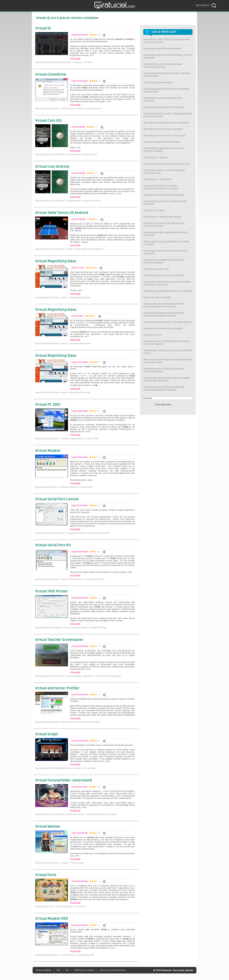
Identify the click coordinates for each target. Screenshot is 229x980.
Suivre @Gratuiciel (163, 405)
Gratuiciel (148, 398)
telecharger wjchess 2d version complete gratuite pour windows (167, 379)
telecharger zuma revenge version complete (163, 100)
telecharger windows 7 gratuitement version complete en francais (164, 314)
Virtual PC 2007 (48, 405)
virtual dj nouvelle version (158, 83)
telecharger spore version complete (164, 276)
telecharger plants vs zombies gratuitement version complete (161, 187)
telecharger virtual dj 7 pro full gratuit (164, 136)
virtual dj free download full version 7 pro (166, 164)
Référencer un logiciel (84, 970)
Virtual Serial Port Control (57, 499)
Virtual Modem (48, 451)
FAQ (58, 970)
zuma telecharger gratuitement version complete (166, 234)
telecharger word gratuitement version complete (165, 252)
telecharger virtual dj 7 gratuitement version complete (164, 225)
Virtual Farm (46, 875)
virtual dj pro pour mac (156, 269)
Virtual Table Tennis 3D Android (62, 213)
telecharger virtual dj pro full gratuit (164, 195)
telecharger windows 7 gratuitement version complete (164, 261)
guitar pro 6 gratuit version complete (164, 107)
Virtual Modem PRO (52, 919)
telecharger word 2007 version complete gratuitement (166, 90)
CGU (67, 970)
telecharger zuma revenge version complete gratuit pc (163, 66)
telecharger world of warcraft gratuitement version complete (168, 115)
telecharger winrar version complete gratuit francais (164, 172)
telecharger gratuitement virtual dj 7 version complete (164, 150)
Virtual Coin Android (52, 167)
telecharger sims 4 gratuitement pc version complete (168, 56)
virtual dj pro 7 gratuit (155, 158)
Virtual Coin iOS (48, 121)
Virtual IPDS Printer (52, 591)
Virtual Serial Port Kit (53, 545)
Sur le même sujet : (165, 32)
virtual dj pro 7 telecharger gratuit (162, 217)
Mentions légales (44, 970)
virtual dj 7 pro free (154, 211)
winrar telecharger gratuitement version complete (166, 243)
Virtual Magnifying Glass (56, 261)
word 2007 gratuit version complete (163, 129)
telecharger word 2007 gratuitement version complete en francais (164, 389)
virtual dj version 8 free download (162, 49)
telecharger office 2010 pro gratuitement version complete (167, 41)
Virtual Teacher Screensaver (59, 640)
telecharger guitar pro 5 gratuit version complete (165, 203)
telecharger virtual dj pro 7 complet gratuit (167, 322)
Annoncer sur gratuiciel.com (113, 970)
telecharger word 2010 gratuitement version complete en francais (164, 305)
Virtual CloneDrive (51, 75)
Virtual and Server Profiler (57, 688)
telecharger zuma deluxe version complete (168, 291)
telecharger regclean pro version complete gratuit (168, 352)
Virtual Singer (47, 734)
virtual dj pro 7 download (157, 179)
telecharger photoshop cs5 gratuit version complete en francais (167, 283)
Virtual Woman (48, 827)
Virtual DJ (43, 28)
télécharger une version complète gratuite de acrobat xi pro (167, 361)
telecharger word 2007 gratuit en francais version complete (167, 343)
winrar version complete (157, 297)
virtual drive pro (152, 335)
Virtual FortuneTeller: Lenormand (64, 780)
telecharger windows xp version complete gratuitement (167, 75)
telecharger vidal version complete (163, 329)
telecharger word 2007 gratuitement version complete (164, 370)
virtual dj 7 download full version (162, 142)
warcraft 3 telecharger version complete (166, 123)
